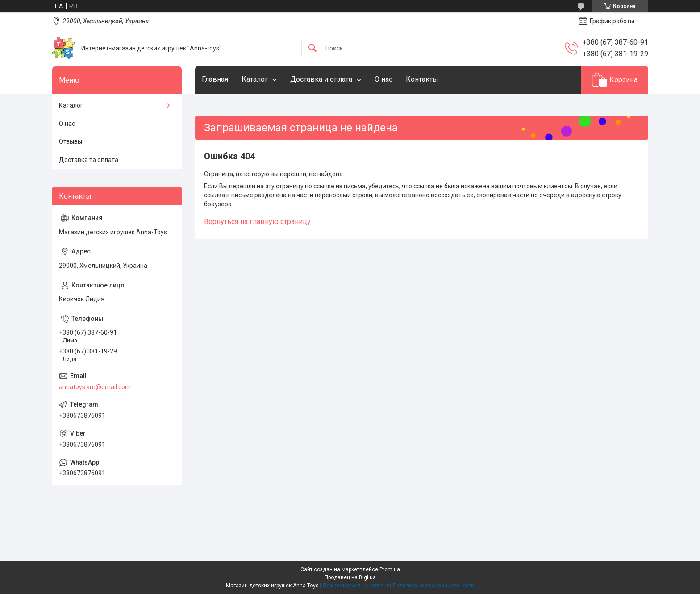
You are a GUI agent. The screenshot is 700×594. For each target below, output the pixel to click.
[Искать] (312, 48)
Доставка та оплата (89, 160)
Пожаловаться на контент (356, 586)
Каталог (255, 79)
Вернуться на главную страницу (257, 222)
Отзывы (71, 141)
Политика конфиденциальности (433, 586)
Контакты (422, 79)
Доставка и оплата (321, 79)
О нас (383, 79)
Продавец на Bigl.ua (350, 577)
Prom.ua (390, 569)
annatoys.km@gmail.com (95, 387)
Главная (215, 79)
